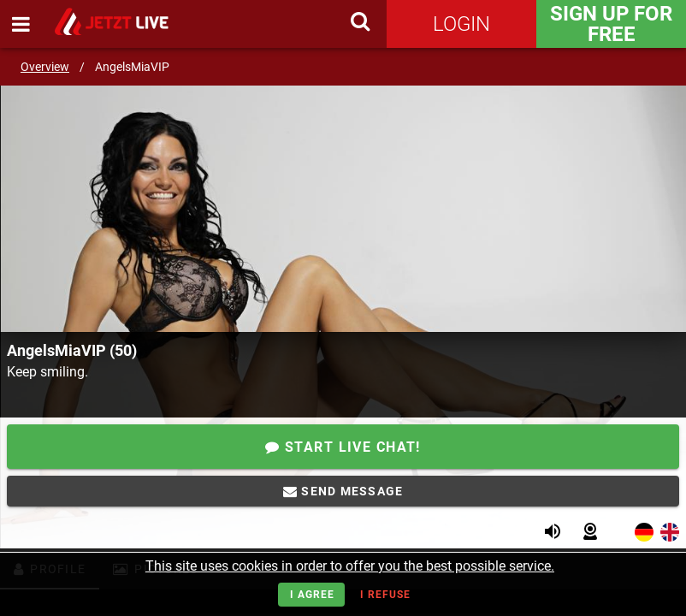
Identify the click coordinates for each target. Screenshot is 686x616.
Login (461, 24)
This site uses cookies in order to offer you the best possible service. (350, 566)
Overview (45, 67)
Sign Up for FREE (611, 24)
